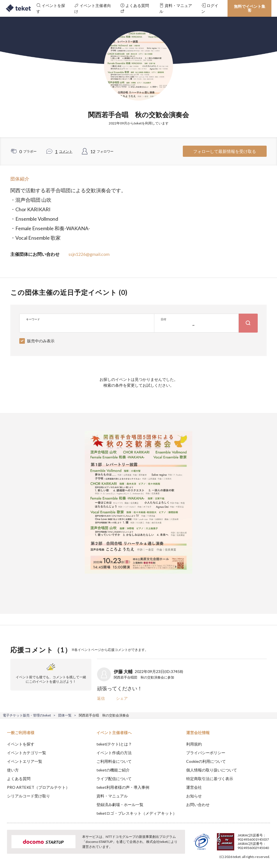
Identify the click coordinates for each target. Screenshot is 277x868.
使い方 (13, 770)
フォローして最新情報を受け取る (225, 151)
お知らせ (194, 796)
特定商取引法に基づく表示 (210, 779)
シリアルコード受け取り (29, 796)
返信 (101, 698)
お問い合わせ (198, 805)
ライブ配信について (114, 779)
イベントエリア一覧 (25, 761)
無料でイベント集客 (250, 8)
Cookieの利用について (206, 761)
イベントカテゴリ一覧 (27, 753)
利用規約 (194, 744)
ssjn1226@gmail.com (89, 254)
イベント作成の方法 (114, 753)
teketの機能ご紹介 (113, 770)
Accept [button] (258, 840)
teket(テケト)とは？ (114, 744)
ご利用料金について (114, 761)
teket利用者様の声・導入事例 (123, 787)
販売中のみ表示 (41, 341)
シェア (122, 698)
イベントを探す (21, 744)
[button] (8, 847)
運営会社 (194, 787)
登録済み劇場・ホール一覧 (120, 805)
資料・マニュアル (112, 796)
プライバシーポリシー (206, 753)
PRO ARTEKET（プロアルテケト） (38, 787)
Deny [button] (229, 840)
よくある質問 (19, 779)
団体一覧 (65, 715)
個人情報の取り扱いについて (212, 770)
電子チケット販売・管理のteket (27, 715)
